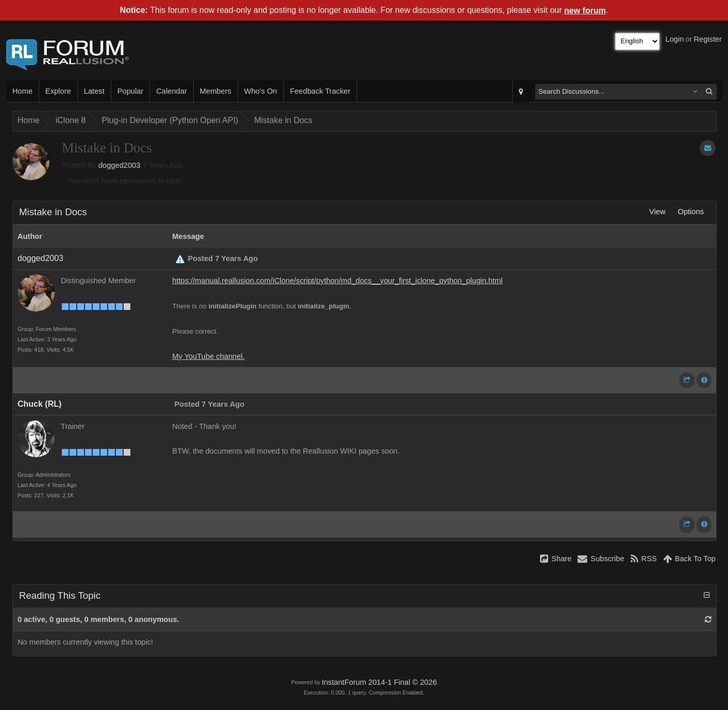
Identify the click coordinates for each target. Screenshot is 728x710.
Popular (131, 91)
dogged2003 (120, 165)
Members (216, 91)
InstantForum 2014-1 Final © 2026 (379, 682)
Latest (94, 91)
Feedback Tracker (320, 91)
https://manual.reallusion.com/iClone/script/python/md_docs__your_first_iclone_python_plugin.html (337, 281)
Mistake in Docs (283, 120)
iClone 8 (71, 120)
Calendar (171, 91)
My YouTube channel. (208, 356)
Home (22, 91)
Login (675, 39)
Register (708, 39)
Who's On (261, 91)
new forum (585, 11)
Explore (58, 91)
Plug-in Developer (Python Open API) (170, 120)
